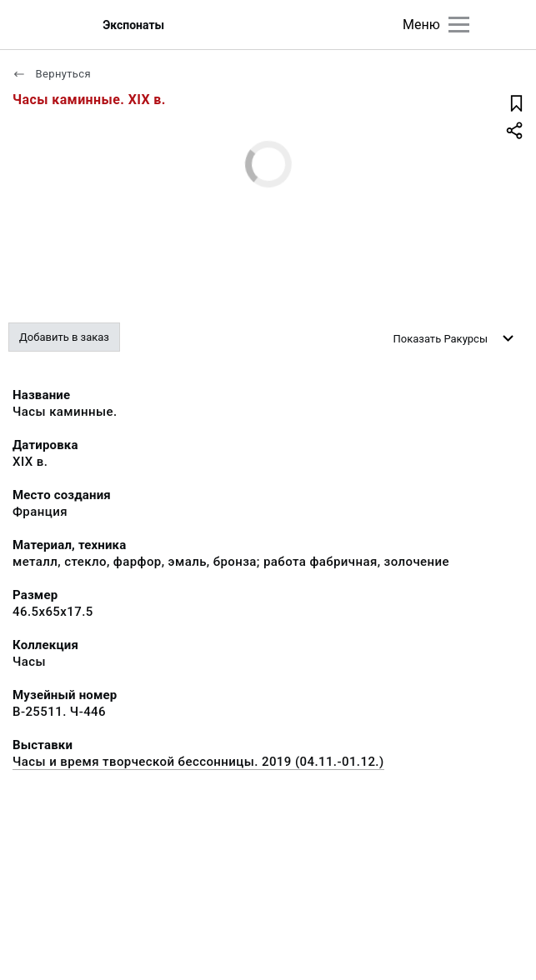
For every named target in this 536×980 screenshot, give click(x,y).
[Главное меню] (459, 25)
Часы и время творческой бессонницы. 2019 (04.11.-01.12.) (198, 762)
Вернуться (52, 74)
